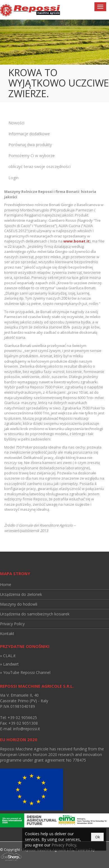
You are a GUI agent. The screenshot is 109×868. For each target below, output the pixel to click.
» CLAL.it (8, 656)
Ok (98, 837)
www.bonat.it (76, 241)
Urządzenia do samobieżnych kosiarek (35, 614)
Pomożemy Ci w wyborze (32, 156)
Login (13, 178)
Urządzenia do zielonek (21, 594)
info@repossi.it (27, 729)
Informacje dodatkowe (29, 134)
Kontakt (7, 634)
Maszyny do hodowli (19, 604)
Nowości (16, 123)
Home (6, 584)
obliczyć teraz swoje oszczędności (40, 166)
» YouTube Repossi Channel (25, 672)
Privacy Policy (12, 624)
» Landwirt (9, 664)
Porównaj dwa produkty (30, 145)
